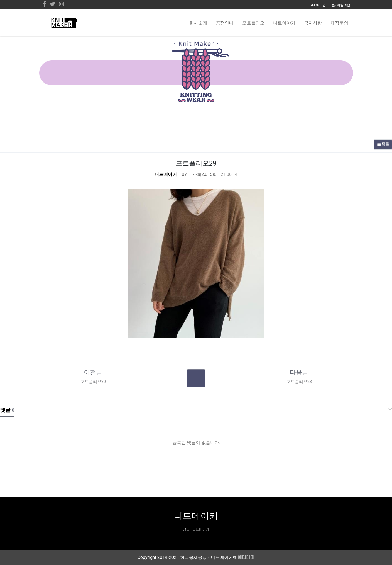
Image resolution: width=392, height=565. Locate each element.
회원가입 (341, 5)
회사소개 (198, 23)
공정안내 (225, 23)
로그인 (318, 5)
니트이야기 (284, 23)
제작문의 (339, 23)
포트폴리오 (253, 23)
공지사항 (313, 23)
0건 (185, 174)
